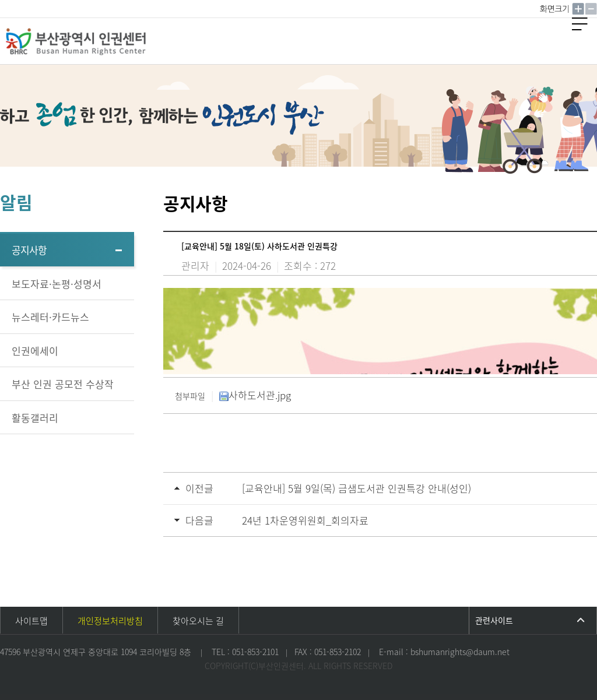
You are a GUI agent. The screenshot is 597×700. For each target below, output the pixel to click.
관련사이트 (494, 620)
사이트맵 (31, 621)
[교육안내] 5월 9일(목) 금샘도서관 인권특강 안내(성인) (357, 488)
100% (556, 9)
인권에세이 (35, 351)
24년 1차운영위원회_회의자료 (305, 520)
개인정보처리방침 (110, 621)
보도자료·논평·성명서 (57, 284)
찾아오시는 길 (198, 621)
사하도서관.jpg (255, 395)
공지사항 (29, 250)
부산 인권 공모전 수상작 (63, 384)
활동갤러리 (35, 418)
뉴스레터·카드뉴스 (50, 317)
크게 (578, 9)
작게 (591, 9)
